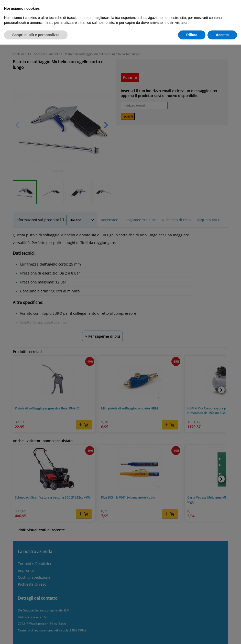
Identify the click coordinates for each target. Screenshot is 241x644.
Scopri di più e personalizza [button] (36, 35)
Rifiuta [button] (192, 35)
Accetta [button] (222, 35)
